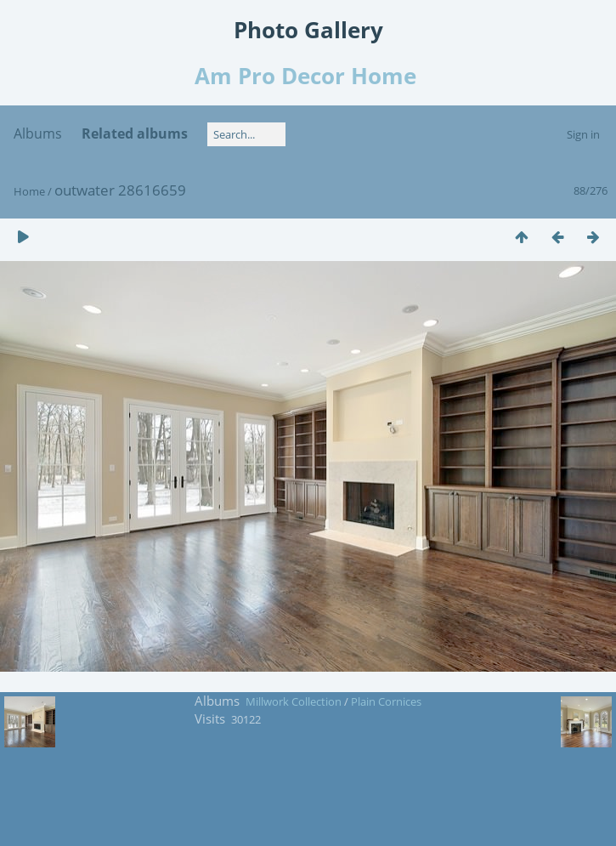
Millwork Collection (294, 701)
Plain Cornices (386, 701)
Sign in (583, 134)
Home (29, 191)
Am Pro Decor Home (308, 76)
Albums (38, 133)
